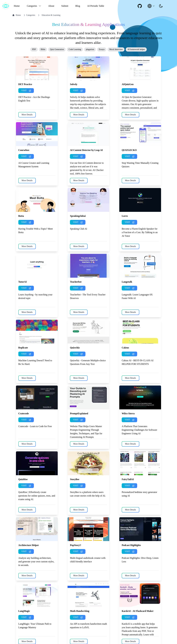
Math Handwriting (80, 611)
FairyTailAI (128, 479)
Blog (78, 6)
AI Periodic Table (96, 6)
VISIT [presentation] (26, 90)
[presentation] (161, 6)
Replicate (23, 348)
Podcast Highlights (131, 545)
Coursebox (24, 150)
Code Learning (75, 49)
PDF (34, 49)
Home (17, 6)
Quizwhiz (75, 348)
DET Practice (25, 84)
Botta (21, 216)
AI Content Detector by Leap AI (86, 150)
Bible (43, 49)
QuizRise (23, 479)
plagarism (90, 49)
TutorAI (23, 282)
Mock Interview (116, 49)
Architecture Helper (29, 545)
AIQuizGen (128, 84)
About (51, 6)
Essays (102, 49)
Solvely (74, 84)
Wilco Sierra (128, 413)
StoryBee (75, 479)
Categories (29, 15)
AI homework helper (136, 49)
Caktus (125, 348)
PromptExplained (79, 413)
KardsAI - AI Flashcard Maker (138, 611)
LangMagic (24, 611)
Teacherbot (76, 282)
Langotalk (127, 282)
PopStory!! (76, 545)
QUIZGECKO (129, 150)
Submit (65, 6)
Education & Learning (51, 15)
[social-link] (140, 6)
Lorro (125, 216)
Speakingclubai (78, 216)
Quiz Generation (57, 49)
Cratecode (24, 413)
